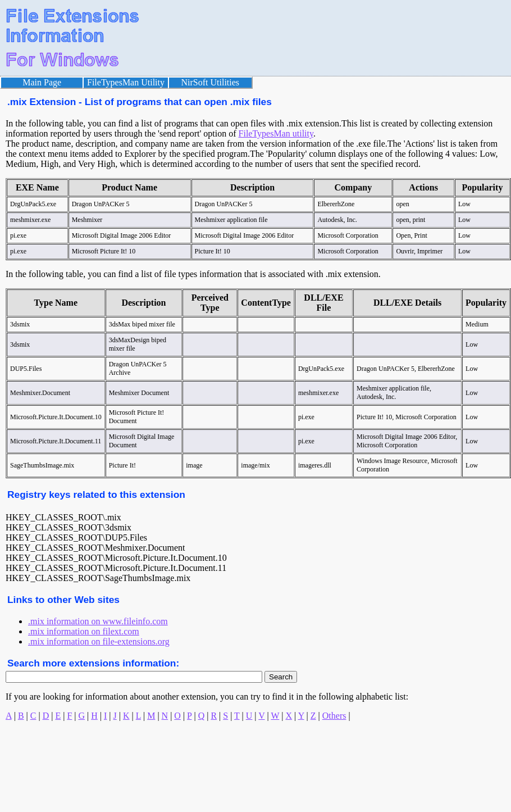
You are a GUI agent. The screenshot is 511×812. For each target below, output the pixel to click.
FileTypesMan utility (276, 133)
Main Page (42, 82)
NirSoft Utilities (211, 82)
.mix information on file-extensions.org (99, 641)
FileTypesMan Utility (126, 82)
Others (334, 716)
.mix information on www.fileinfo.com (98, 621)
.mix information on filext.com (84, 631)
